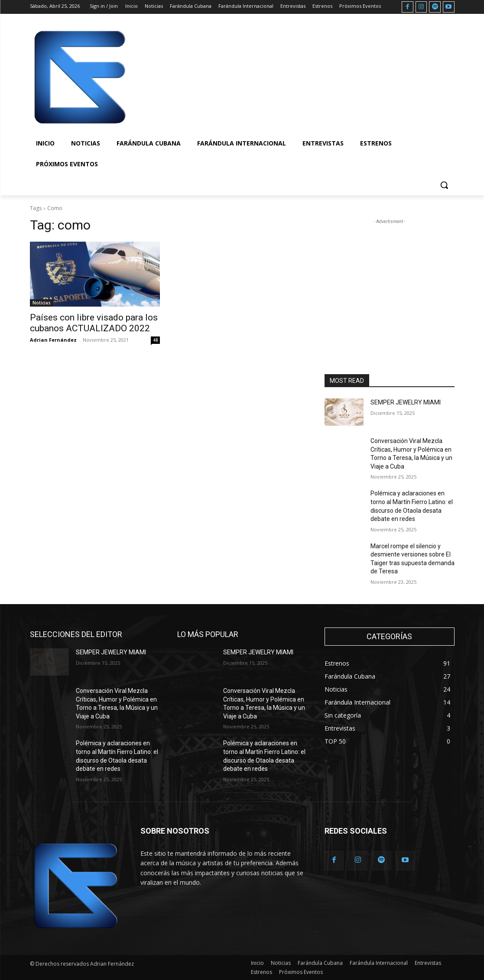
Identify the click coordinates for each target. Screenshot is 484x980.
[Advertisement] (233, 76)
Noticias (42, 303)
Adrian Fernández (53, 340)
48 (156, 340)
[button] (444, 185)
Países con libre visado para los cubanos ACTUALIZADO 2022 (94, 323)
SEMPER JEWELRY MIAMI (406, 402)
